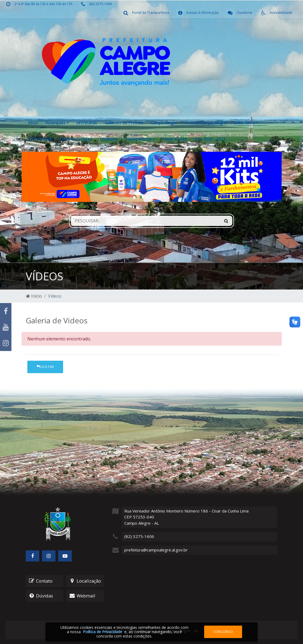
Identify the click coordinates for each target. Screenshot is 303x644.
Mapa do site (175, 139)
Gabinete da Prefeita (124, 123)
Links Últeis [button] (246, 123)
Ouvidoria (109, 139)
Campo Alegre (164, 123)
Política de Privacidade (102, 632)
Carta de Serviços (76, 139)
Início (33, 123)
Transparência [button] (140, 139)
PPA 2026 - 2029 (210, 139)
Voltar (45, 367)
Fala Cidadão (40, 139)
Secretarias (87, 123)
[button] (41, 177)
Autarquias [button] (57, 123)
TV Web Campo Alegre (205, 123)
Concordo (223, 632)
